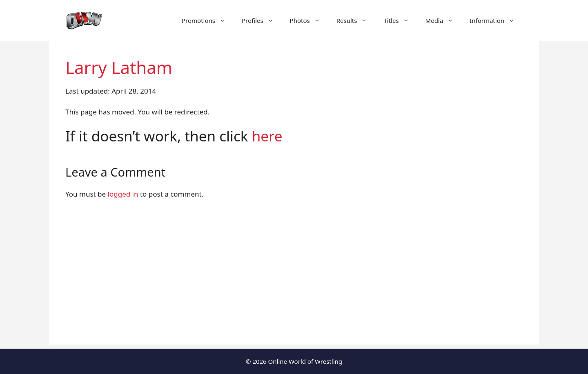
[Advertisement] (294, 287)
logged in (123, 194)
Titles (400, 20)
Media (444, 20)
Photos (309, 20)
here (267, 136)
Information (496, 20)
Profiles (262, 20)
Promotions (208, 20)
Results (356, 20)
